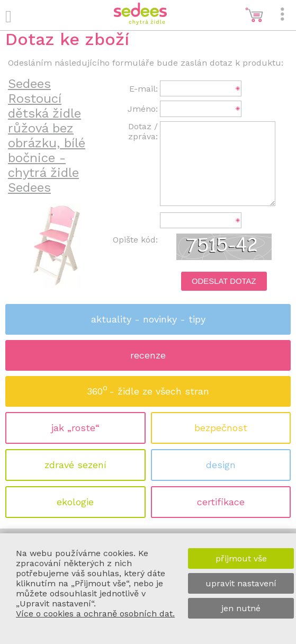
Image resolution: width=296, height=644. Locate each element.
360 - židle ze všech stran (148, 388)
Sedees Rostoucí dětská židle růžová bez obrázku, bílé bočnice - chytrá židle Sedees (47, 136)
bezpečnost (221, 428)
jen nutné (241, 608)
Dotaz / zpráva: (143, 131)
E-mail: (143, 89)
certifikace (221, 502)
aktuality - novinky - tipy (148, 319)
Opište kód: (135, 240)
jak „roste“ (75, 428)
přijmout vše (241, 558)
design (221, 465)
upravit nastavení (241, 583)
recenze (148, 355)
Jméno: (143, 109)
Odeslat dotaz (224, 281)
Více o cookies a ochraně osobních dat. (95, 614)
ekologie (75, 502)
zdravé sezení (75, 465)
